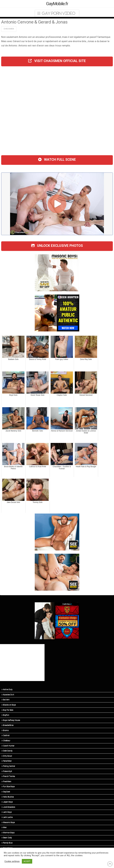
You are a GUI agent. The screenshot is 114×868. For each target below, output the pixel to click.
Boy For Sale (7, 710)
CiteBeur (6, 741)
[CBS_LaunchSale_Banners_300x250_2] (57, 621)
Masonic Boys (8, 822)
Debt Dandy (7, 751)
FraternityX (7, 771)
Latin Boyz (7, 812)
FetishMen (7, 761)
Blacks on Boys (9, 705)
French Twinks (8, 776)
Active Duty (7, 689)
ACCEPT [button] (27, 861)
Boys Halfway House (11, 720)
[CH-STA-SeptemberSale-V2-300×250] (57, 313)
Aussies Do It (8, 695)
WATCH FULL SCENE (57, 160)
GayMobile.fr (57, 4)
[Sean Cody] (57, 532)
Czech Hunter (8, 746)
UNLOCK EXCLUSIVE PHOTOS (57, 246)
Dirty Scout (7, 756)
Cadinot (6, 735)
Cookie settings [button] (12, 861)
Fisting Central (8, 766)
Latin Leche (7, 817)
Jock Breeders (8, 807)
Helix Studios (8, 797)
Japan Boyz (7, 802)
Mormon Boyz (8, 833)
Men (4, 827)
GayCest (6, 792)
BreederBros (8, 725)
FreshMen (6, 781)
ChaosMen (9, 29)
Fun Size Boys (8, 786)
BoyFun (5, 715)
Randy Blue (7, 843)
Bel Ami (6, 700)
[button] (57, 13)
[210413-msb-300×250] (57, 272)
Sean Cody (7, 838)
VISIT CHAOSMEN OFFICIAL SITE (57, 61)
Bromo (5, 730)
